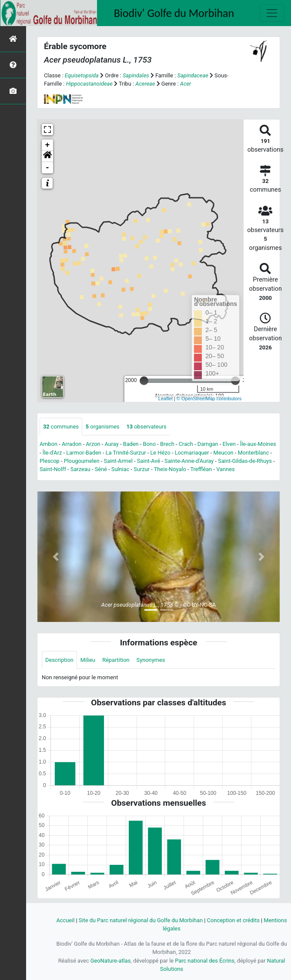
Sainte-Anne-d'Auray (189, 461)
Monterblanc (253, 453)
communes (61, 427)
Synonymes (151, 660)
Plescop (50, 461)
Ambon (48, 444)
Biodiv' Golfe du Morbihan (174, 13)
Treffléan (201, 469)
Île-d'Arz (52, 453)
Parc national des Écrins (205, 961)
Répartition (116, 660)
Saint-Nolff (53, 469)
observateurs (146, 427)
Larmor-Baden (84, 453)
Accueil (65, 920)
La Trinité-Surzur (126, 453)
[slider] (144, 381)
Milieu (88, 660)
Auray (111, 444)
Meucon (224, 453)
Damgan (208, 444)
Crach (186, 444)
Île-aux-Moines (258, 444)
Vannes (225, 469)
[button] (47, 156)
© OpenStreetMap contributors (209, 399)
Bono (150, 444)
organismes (103, 427)
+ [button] (48, 145)
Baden (131, 444)
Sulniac (120, 469)
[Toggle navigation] (272, 13)
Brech (167, 444)
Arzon (93, 444)
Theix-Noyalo (170, 469)
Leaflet (166, 399)
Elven (229, 444)
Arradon (72, 444)
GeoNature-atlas (111, 961)
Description (59, 660)
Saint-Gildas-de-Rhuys (245, 461)
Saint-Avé (149, 461)
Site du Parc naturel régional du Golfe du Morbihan (141, 920)
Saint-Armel (118, 461)
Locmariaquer (192, 453)
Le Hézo (160, 453)
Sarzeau (80, 469)
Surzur (142, 469)
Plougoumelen (82, 461)
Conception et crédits (233, 920)
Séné (101, 469)
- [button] (48, 168)
